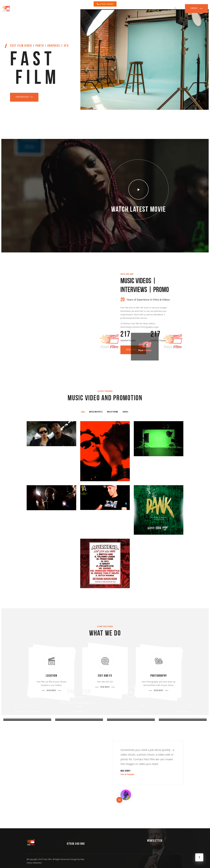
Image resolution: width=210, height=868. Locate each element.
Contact (194, 8)
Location (51, 676)
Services (167, 8)
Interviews (183, 706)
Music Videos (131, 706)
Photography (159, 676)
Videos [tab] (125, 412)
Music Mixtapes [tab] (96, 412)
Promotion (79, 692)
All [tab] (83, 412)
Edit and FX (105, 676)
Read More (51, 691)
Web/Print (79, 697)
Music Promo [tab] (113, 412)
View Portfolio (22, 97)
